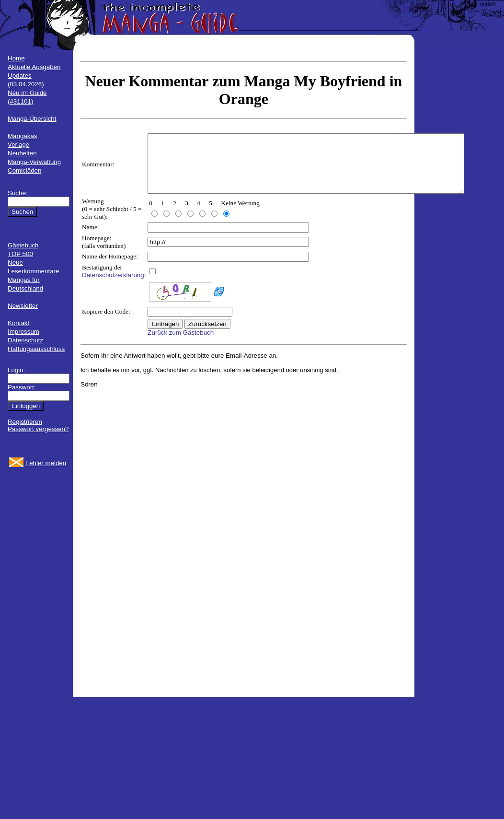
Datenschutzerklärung (113, 287)
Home (16, 58)
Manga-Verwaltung (34, 162)
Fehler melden (46, 463)
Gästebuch (23, 245)
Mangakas (23, 136)
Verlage (18, 145)
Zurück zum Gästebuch (181, 344)
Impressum (23, 332)
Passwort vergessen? (38, 429)
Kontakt (18, 323)
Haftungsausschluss (36, 349)
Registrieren (25, 422)
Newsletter (23, 306)
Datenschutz (25, 340)
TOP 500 (20, 254)
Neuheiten (22, 153)
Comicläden (24, 170)
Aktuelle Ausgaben (34, 67)
